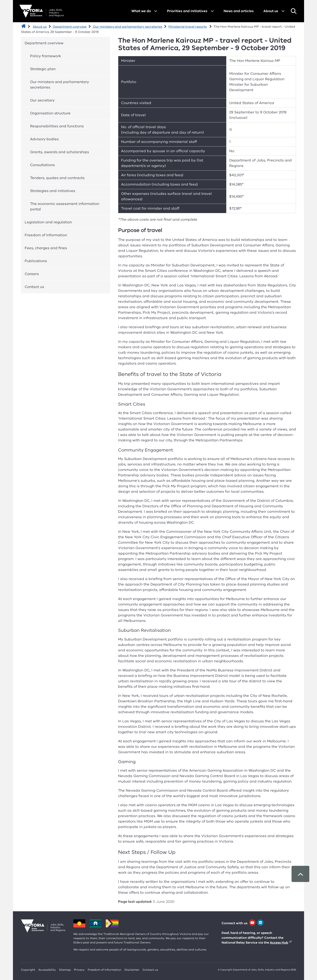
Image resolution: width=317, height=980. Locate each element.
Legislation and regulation (48, 222)
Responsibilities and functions (57, 126)
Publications (36, 261)
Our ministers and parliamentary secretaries (128, 27)
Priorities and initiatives (187, 11)
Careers (32, 274)
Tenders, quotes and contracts (57, 178)
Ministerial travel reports (188, 27)
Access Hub (279, 943)
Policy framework (46, 56)
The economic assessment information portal (65, 206)
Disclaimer (132, 970)
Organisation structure (50, 113)
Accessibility (47, 970)
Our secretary (42, 100)
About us (271, 11)
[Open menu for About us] (283, 11)
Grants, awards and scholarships (60, 152)
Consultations (42, 165)
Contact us (34, 287)
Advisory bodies (44, 139)
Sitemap (65, 970)
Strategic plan (43, 69)
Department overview (70, 27)
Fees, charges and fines (46, 248)
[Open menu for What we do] (156, 11)
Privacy (79, 970)
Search (294, 11)
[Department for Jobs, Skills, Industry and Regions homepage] (42, 11)
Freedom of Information (46, 235)
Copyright (28, 970)
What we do (141, 11)
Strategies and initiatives (53, 191)
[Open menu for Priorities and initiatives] (212, 11)
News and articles (239, 11)
